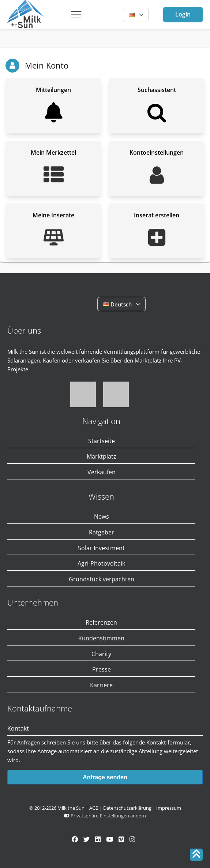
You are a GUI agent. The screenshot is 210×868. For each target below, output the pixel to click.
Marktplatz (102, 456)
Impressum (169, 808)
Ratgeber (102, 532)
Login (183, 14)
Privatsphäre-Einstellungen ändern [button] (108, 816)
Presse (102, 669)
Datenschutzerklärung (127, 808)
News (102, 516)
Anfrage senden (105, 777)
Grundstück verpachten (102, 579)
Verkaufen (102, 472)
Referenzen (101, 622)
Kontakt (18, 728)
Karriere (101, 685)
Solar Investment (101, 548)
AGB (94, 808)
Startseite (102, 441)
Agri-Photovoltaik (101, 563)
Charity (101, 654)
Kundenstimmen (101, 638)
